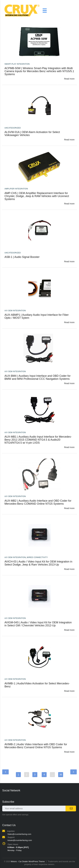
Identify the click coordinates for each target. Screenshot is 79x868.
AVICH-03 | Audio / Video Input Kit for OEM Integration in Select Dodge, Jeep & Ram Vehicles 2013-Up (38, 563)
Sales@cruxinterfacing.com (19, 834)
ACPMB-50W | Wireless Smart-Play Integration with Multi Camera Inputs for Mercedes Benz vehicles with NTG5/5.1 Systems (39, 71)
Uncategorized (13, 128)
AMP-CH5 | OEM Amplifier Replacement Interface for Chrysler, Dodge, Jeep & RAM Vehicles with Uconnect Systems (37, 196)
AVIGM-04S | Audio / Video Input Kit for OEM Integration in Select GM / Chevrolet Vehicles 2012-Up (38, 624)
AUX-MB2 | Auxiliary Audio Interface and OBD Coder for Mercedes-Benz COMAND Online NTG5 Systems (38, 502)
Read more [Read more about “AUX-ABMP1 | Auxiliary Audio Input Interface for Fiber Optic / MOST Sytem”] (69, 322)
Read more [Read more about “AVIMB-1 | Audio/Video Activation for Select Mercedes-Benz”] (69, 691)
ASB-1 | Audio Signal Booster (22, 257)
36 (61, 775)
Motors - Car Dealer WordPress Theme (28, 861)
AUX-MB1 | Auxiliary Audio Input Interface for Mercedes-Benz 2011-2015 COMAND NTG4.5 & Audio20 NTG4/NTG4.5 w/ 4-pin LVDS (38, 440)
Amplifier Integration (16, 189)
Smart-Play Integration (17, 64)
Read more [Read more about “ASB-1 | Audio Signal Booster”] (69, 261)
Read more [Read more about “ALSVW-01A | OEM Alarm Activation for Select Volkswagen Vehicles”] (69, 140)
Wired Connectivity (37, 557)
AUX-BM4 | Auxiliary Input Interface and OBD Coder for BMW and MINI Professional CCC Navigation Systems (38, 377)
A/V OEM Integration (15, 311)
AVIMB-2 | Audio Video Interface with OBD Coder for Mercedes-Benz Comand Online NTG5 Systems (36, 746)
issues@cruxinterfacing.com (20, 840)
